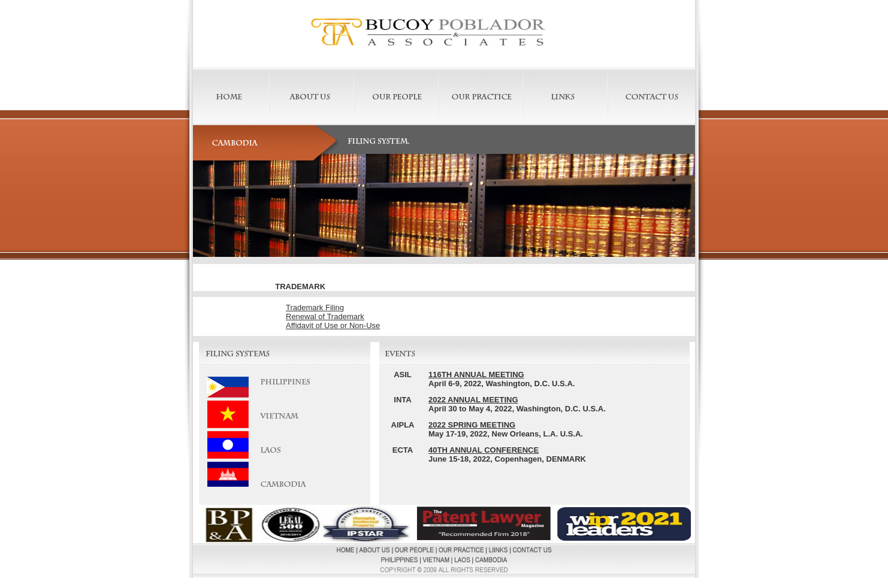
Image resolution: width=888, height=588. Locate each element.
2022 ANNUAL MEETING (473, 400)
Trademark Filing (315, 307)
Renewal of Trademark (325, 316)
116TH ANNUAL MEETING (476, 375)
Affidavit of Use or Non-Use (333, 325)
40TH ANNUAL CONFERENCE (484, 450)
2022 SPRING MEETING (472, 425)
